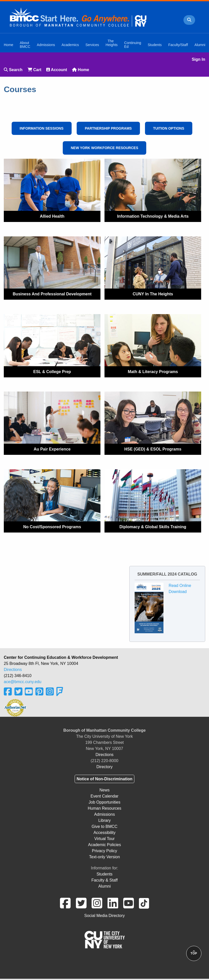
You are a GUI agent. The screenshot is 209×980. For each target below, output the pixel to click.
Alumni (105, 886)
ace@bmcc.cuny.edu (23, 682)
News (104, 790)
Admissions (104, 814)
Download (177, 592)
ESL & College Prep (52, 372)
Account (57, 70)
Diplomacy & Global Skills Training (153, 527)
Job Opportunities (104, 802)
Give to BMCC (104, 826)
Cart (34, 70)
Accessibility (104, 833)
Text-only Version (104, 857)
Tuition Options (169, 128)
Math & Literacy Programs (153, 372)
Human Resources (105, 808)
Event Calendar (104, 796)
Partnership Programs (108, 128)
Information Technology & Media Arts (153, 216)
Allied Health (52, 216)
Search (13, 70)
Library (105, 820)
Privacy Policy (104, 851)
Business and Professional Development (52, 294)
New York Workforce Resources (105, 148)
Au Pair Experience (52, 449)
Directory (104, 767)
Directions (13, 670)
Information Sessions (42, 128)
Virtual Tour (104, 839)
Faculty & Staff (104, 880)
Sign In (198, 59)
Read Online (180, 586)
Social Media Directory (104, 916)
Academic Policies (104, 845)
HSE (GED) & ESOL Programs (153, 449)
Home (81, 70)
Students (104, 874)
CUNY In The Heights (153, 294)
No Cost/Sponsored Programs (52, 527)
